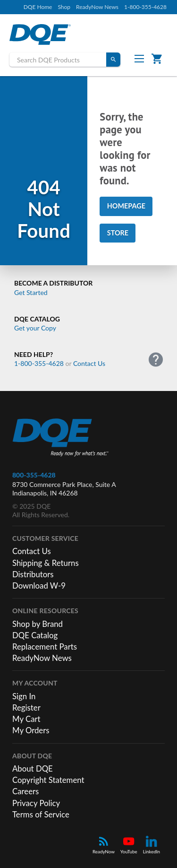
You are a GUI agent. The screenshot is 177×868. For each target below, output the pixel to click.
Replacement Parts (45, 647)
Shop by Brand (38, 624)
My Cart (26, 719)
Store (118, 233)
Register (26, 707)
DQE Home (38, 7)
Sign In (24, 696)
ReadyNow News (97, 7)
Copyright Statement (48, 780)
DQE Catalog (35, 635)
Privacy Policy (36, 803)
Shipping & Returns (46, 563)
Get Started (31, 292)
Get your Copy (35, 328)
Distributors (33, 574)
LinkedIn (152, 845)
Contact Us (89, 363)
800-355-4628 (34, 475)
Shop (64, 7)
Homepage (126, 206)
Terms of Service (41, 814)
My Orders (31, 730)
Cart (159, 58)
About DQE (33, 768)
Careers (25, 791)
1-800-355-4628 (145, 7)
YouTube (129, 845)
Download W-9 (39, 586)
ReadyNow (104, 845)
